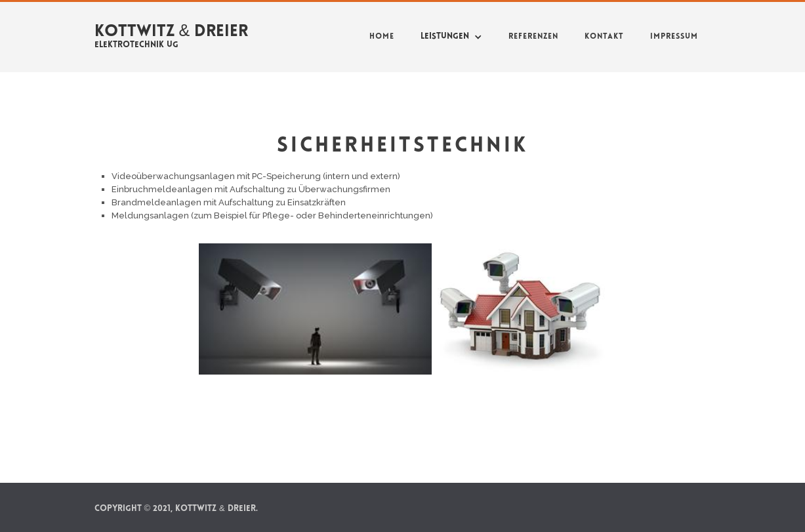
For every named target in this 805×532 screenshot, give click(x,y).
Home (382, 37)
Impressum (674, 37)
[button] (451, 37)
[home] (172, 34)
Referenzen (533, 37)
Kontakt (604, 37)
